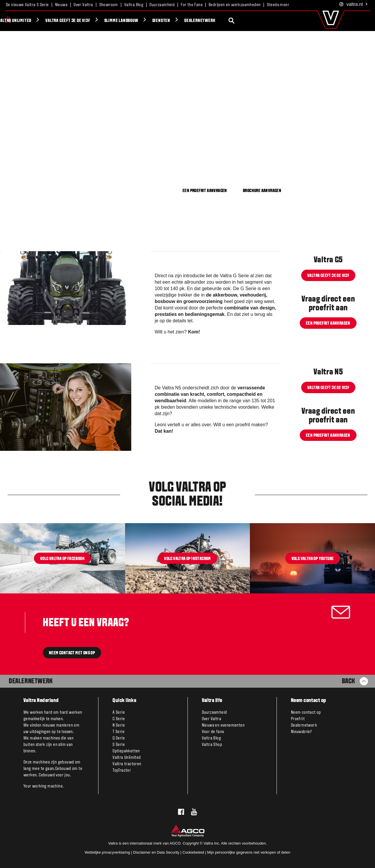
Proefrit (298, 719)
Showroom (109, 5)
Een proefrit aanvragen (328, 323)
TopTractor (122, 771)
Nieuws (61, 5)
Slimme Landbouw (174, 21)
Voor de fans (213, 732)
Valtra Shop (212, 745)
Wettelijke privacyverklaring (107, 852)
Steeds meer (278, 5)
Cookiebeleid (193, 852)
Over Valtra (83, 5)
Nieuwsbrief (301, 732)
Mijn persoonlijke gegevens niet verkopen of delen (249, 852)
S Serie (119, 745)
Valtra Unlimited (68, 21)
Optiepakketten (126, 751)
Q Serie (119, 738)
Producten (27, 21)
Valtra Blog (134, 5)
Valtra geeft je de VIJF (121, 21)
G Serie (119, 719)
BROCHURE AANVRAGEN (262, 191)
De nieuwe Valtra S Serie (27, 5)
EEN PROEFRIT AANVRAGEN (205, 191)
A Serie (119, 713)
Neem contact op (306, 713)
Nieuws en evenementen (223, 725)
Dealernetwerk (253, 21)
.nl (354, 5)
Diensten (214, 21)
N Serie (119, 725)
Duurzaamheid (162, 5)
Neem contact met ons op (72, 653)
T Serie (119, 732)
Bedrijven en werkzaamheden (235, 5)
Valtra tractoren (127, 764)
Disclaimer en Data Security (156, 852)
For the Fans (192, 5)
